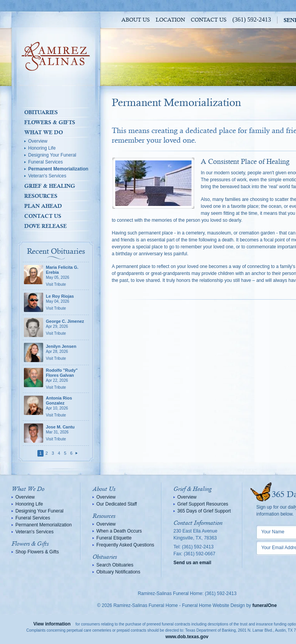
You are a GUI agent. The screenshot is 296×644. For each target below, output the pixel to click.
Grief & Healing (50, 186)
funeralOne (265, 605)
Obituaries (41, 112)
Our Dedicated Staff (117, 504)
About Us (136, 20)
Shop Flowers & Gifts (37, 552)
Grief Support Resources (203, 504)
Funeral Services (45, 162)
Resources (41, 196)
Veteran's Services (47, 176)
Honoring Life (42, 148)
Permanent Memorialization (58, 169)
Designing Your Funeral (52, 155)
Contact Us (209, 20)
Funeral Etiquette (114, 538)
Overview (38, 141)
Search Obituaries (115, 565)
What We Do (44, 132)
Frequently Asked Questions (125, 545)
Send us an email (192, 563)
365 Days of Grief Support (204, 511)
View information (52, 624)
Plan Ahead (43, 206)
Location (170, 20)
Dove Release (45, 226)
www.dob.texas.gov (187, 637)
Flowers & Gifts (50, 122)
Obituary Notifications (118, 572)
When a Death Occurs (119, 531)
